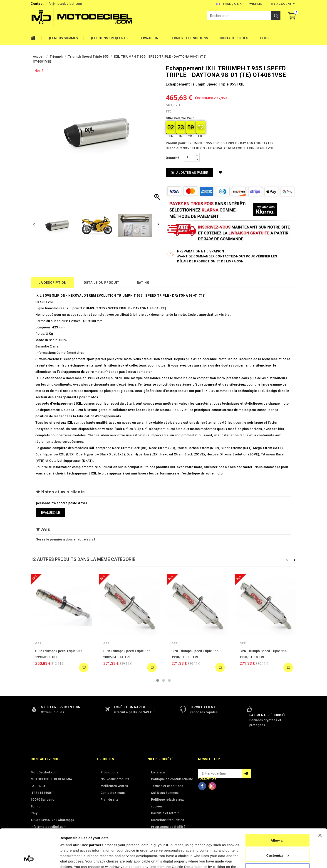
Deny (278, 834)
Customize (278, 819)
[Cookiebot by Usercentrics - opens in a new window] (29, 859)
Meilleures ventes (114, 786)
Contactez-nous (46, 759)
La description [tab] (52, 283)
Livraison (150, 38)
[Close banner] (320, 800)
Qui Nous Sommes (63, 38)
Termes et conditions (189, 38)
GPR (38, 643)
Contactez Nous (234, 38)
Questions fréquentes (110, 38)
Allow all (278, 804)
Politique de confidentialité (172, 779)
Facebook (202, 786)
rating (143, 283)
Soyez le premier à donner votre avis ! (66, 539)
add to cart (84, 668)
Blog (265, 38)
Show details (70, 859)
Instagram (212, 786)
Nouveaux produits (115, 779)
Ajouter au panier (190, 173)
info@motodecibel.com (64, 4)
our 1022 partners (88, 809)
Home (36, 38)
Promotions (109, 772)
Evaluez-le (51, 513)
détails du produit (102, 283)
